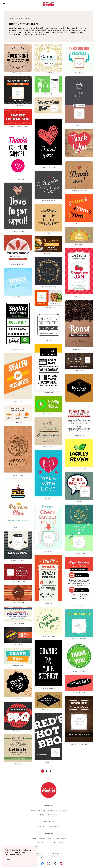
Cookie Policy (15, 854)
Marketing (19, 18)
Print (39, 827)
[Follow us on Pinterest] (61, 864)
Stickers (28, 18)
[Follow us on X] (55, 864)
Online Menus (52, 811)
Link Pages (42, 815)
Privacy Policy (51, 842)
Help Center (47, 827)
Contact (64, 838)
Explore (57, 827)
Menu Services (54, 815)
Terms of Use (39, 842)
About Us (41, 838)
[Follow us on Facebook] (42, 864)
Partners (56, 838)
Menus (11, 18)
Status (60, 842)
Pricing (33, 838)
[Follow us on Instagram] (48, 864)
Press (49, 838)
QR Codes (63, 811)
